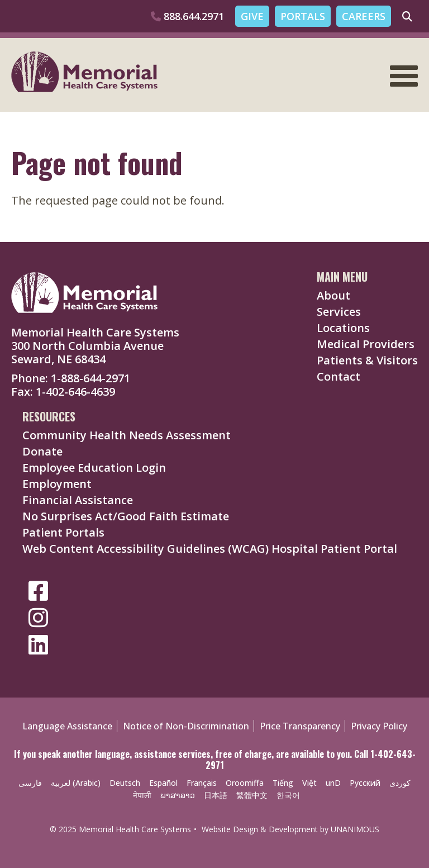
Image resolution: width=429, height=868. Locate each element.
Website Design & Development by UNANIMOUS (290, 829)
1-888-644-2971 (90, 378)
